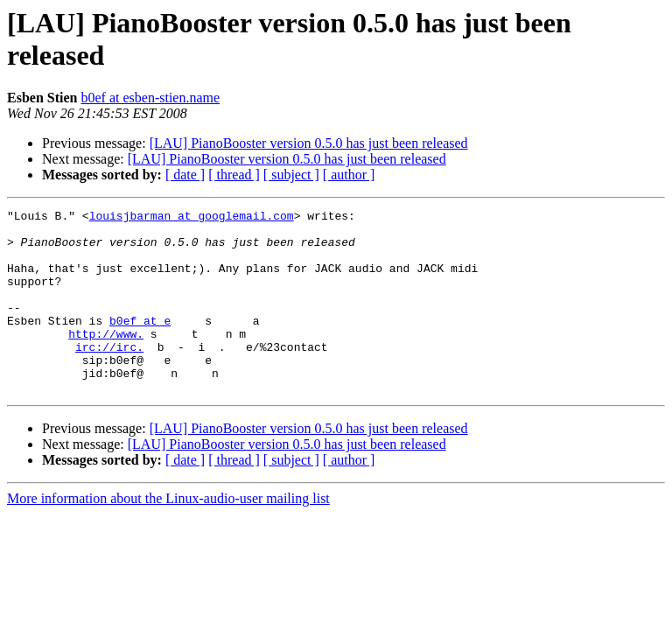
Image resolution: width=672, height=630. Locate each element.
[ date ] (185, 175)
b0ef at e (140, 344)
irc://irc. (109, 375)
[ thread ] (234, 175)
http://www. (106, 360)
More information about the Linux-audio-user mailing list (168, 535)
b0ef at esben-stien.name (150, 98)
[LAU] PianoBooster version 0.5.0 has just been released (309, 143)
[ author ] (349, 175)
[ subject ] (291, 175)
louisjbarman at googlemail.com (192, 218)
